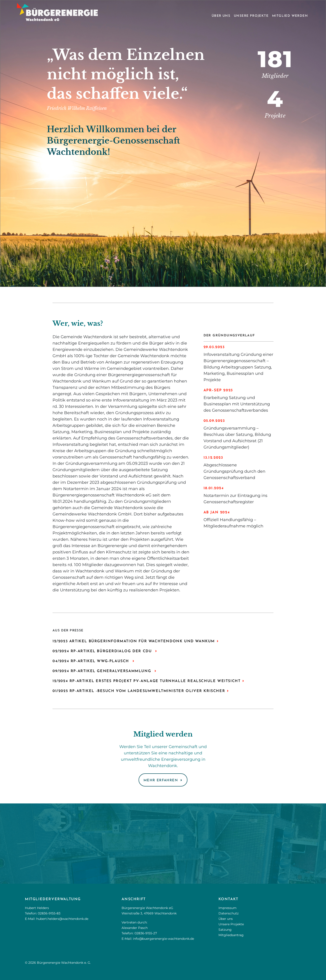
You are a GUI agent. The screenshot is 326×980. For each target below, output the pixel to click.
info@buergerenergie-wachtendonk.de (163, 939)
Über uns (221, 16)
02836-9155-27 (146, 933)
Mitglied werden (290, 16)
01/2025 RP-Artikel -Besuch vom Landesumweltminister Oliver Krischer (139, 691)
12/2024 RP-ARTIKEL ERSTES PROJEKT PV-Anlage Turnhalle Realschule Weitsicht (146, 681)
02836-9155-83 (49, 913)
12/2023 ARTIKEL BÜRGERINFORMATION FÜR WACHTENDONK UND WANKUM (134, 641)
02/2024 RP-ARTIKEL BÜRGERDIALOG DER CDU (103, 651)
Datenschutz (229, 913)
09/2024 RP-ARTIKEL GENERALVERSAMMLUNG (103, 671)
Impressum (228, 908)
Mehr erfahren (161, 780)
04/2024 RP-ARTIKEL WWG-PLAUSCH (92, 661)
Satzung (225, 930)
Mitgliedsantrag (231, 935)
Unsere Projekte (251, 16)
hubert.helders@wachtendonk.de (62, 919)
